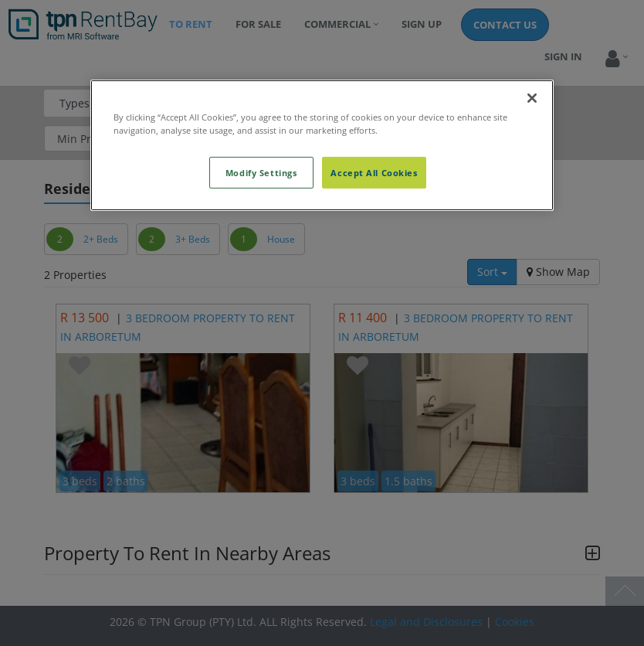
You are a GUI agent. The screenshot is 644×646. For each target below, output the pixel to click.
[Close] (532, 98)
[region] (322, 145)
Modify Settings (261, 172)
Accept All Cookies (374, 172)
